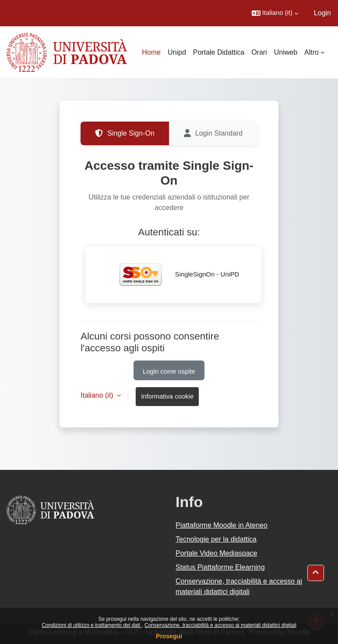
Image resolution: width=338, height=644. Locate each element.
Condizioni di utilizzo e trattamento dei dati (92, 625)
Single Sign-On (125, 133)
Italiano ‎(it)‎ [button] (98, 395)
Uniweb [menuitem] (286, 52)
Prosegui (169, 636)
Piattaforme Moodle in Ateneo (222, 525)
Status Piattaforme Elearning (220, 567)
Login (322, 13)
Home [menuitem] (151, 52)
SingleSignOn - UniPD (174, 275)
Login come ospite (169, 371)
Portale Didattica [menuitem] (219, 52)
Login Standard (213, 133)
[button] (275, 13)
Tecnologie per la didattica (216, 539)
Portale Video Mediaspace (217, 553)
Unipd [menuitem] (177, 52)
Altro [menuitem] (312, 52)
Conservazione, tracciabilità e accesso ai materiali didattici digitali (220, 625)
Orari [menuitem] (259, 52)
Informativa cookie (167, 396)
